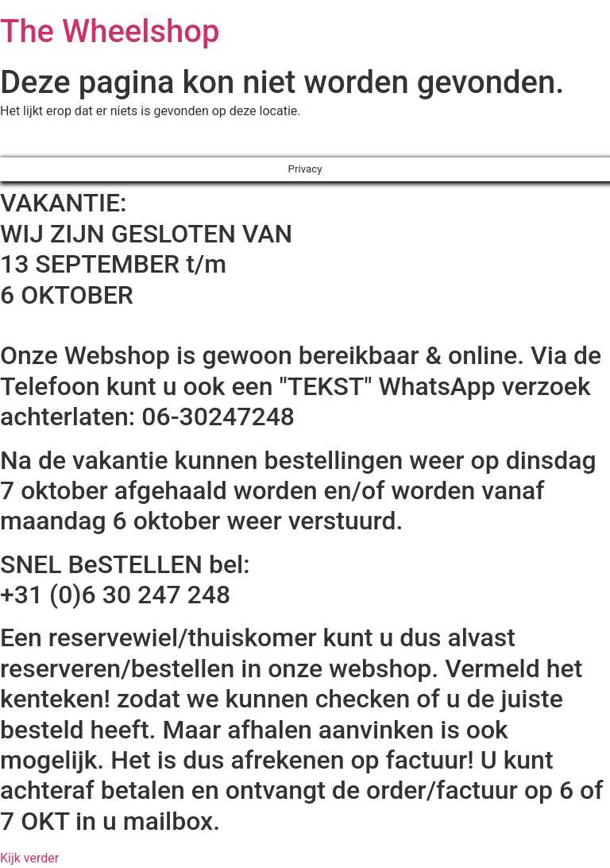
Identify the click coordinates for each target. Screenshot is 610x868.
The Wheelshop (110, 31)
